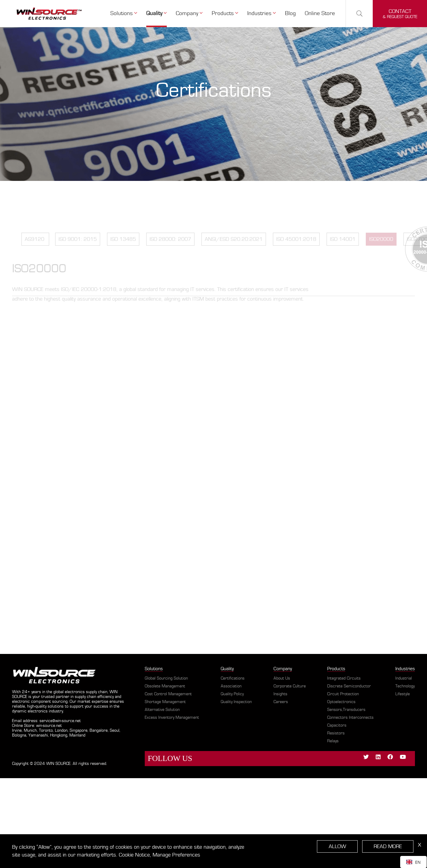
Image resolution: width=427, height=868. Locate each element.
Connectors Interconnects (350, 718)
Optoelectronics (341, 702)
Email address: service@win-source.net (46, 721)
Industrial (404, 678)
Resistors (336, 733)
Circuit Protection (343, 694)
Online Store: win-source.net (37, 726)
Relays (333, 741)
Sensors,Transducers (346, 710)
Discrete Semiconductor (349, 686)
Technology (405, 686)
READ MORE (388, 846)
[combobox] (413, 862)
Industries (405, 669)
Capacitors (337, 725)
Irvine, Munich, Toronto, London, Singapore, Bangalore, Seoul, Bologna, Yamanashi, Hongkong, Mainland (66, 733)
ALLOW (338, 846)
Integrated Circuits (344, 678)
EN (413, 862)
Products (336, 669)
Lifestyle (403, 694)
